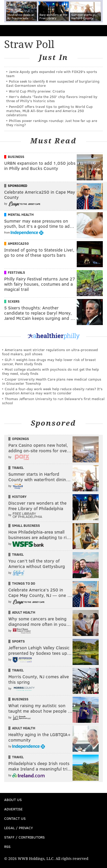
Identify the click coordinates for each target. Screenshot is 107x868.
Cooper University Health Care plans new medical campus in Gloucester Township (52, 381)
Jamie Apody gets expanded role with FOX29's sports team (52, 74)
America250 (18, 243)
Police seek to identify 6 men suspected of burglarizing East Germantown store (53, 83)
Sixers (14, 301)
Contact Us (15, 818)
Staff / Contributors (24, 837)
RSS (7, 846)
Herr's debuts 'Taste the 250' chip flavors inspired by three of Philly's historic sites (52, 99)
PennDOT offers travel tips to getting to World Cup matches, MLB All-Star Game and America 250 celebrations (49, 111)
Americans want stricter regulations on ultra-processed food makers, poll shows (50, 352)
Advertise (13, 809)
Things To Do (24, 583)
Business (16, 157)
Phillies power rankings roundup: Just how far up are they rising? (52, 123)
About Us (13, 800)
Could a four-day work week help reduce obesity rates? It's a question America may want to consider (52, 391)
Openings (20, 439)
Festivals (16, 272)
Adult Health (24, 612)
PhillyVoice (13, 30)
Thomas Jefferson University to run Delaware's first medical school (53, 401)
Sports (18, 641)
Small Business (26, 525)
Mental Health (21, 215)
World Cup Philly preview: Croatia (37, 91)
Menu (99, 31)
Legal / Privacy (19, 828)
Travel (18, 468)
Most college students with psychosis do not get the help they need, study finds (50, 371)
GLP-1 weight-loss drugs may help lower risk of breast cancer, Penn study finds (49, 362)
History (19, 497)
